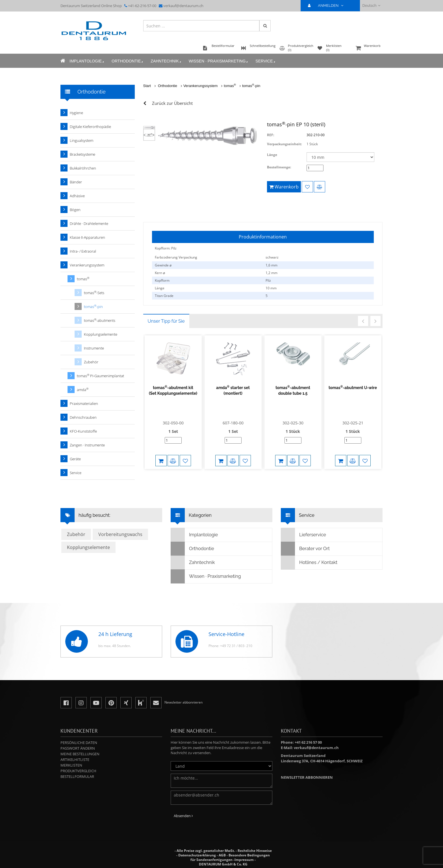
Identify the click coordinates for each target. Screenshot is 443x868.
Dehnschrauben (83, 417)
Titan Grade (164, 296)
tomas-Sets (94, 293)
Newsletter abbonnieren (307, 777)
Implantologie (87, 61)
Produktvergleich (78, 771)
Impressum (244, 860)
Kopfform (162, 280)
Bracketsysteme (82, 154)
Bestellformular (77, 776)
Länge (272, 155)
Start (147, 86)
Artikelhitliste (75, 759)
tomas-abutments (100, 320)
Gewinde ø (163, 265)
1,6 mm (272, 265)
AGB (222, 855)
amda (83, 389)
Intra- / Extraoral (83, 251)
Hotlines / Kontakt (309, 563)
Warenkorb (368, 48)
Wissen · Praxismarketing (219, 61)
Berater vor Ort (305, 549)
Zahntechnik (166, 61)
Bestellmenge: (279, 167)
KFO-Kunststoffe (83, 431)
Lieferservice (304, 535)
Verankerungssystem (200, 86)
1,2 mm (272, 273)
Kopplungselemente (101, 334)
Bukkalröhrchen (83, 168)
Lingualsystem (82, 140)
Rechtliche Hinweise (255, 851)
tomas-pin (251, 86)
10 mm (271, 288)
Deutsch (371, 6)
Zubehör (91, 362)
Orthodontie (128, 61)
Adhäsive (77, 196)
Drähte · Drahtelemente (89, 223)
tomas (230, 86)
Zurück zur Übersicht (172, 103)
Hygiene (76, 113)
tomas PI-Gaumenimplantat (100, 376)
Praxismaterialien (84, 403)
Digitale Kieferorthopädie (90, 127)
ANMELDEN (328, 6)
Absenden (183, 816)
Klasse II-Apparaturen (87, 237)
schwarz (272, 257)
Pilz (268, 280)
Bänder (76, 182)
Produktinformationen (263, 237)
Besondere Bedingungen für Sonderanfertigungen (230, 857)
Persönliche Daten (79, 743)
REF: (271, 135)
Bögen (75, 210)
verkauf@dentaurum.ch (183, 6)
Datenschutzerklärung (197, 855)
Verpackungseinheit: (284, 144)
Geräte (75, 459)
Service (266, 61)
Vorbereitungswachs (120, 534)
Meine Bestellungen (80, 754)
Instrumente (94, 348)
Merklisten (71, 765)
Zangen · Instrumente (87, 445)
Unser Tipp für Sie (166, 321)
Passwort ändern (78, 748)
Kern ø (160, 273)
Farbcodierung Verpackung (176, 257)
